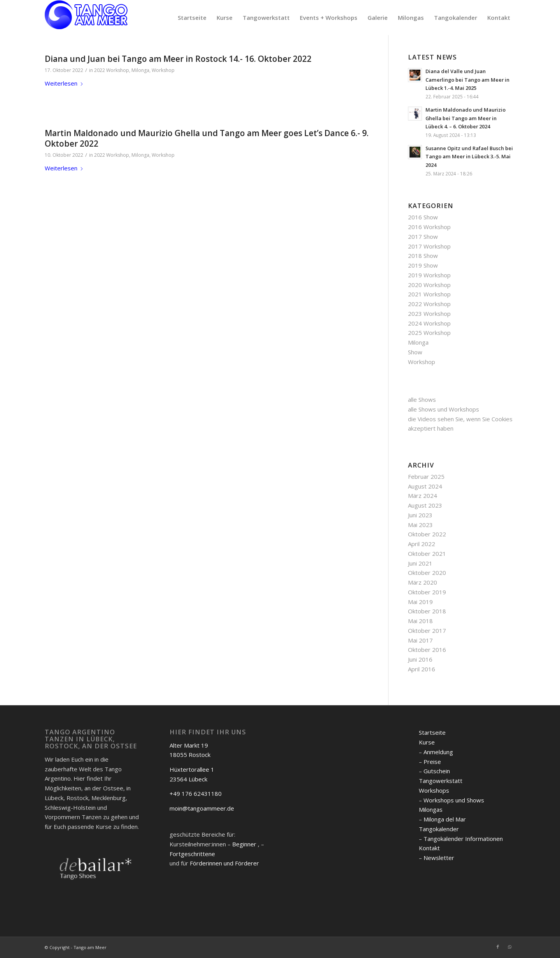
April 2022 (422, 544)
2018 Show (423, 256)
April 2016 (422, 669)
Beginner (244, 844)
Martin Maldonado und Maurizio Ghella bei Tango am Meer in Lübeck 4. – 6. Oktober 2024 (465, 118)
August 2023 (425, 505)
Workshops (434, 790)
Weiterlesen (64, 83)
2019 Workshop (429, 275)
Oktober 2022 (427, 534)
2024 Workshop (429, 323)
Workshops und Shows (454, 800)
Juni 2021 (420, 563)
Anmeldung (438, 752)
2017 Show (423, 236)
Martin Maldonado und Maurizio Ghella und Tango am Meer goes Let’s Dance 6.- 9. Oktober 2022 (207, 138)
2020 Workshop (429, 285)
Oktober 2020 (427, 573)
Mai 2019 (420, 602)
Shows (427, 399)
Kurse (427, 742)
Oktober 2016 (427, 650)
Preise (432, 762)
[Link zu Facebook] (498, 947)
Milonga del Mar (445, 819)
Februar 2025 (426, 476)
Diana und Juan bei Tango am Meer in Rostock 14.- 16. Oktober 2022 (178, 59)
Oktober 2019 (427, 592)
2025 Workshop (429, 333)
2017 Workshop (429, 246)
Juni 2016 (420, 659)
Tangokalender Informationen (463, 839)
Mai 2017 (420, 640)
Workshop (163, 70)
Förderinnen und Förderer (224, 863)
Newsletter (439, 858)
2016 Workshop (429, 227)
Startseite (432, 732)
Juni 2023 (420, 515)
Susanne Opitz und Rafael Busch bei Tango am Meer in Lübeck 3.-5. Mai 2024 (469, 157)
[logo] (86, 18)
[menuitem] (192, 18)
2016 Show (423, 217)
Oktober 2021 (427, 553)
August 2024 (425, 486)
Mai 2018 (420, 621)
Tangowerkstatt (441, 781)
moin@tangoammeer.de (202, 808)
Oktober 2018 (427, 611)
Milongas (431, 809)
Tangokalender (439, 829)
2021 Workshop (429, 294)
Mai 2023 (420, 525)
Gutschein (437, 771)
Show (415, 352)
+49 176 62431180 (196, 793)
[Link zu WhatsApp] (509, 947)
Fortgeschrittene (192, 854)
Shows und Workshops (449, 409)
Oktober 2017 (427, 630)
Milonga (140, 70)
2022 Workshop (112, 70)
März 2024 (423, 496)
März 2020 (423, 582)
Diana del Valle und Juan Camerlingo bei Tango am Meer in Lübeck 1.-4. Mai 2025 (467, 80)
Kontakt (429, 848)
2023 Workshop (429, 313)
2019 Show (423, 265)
